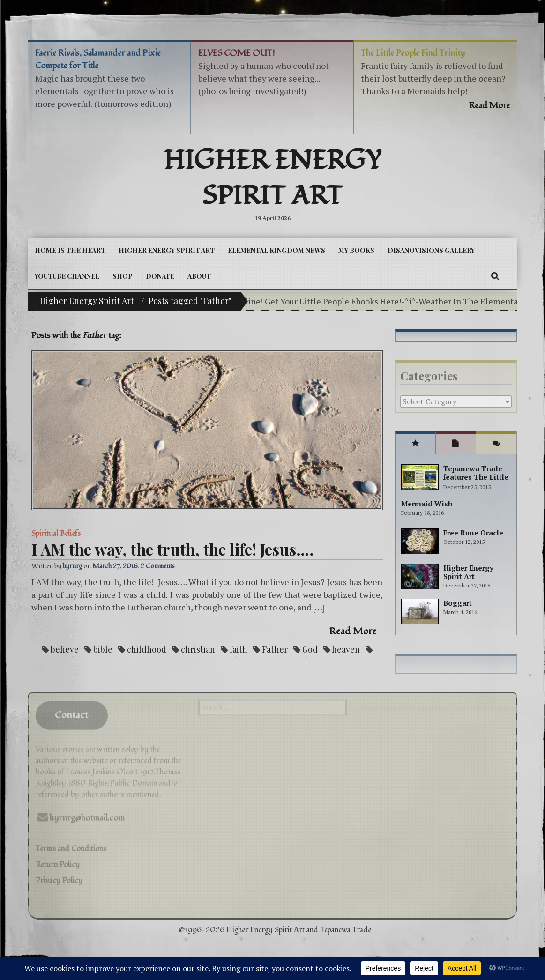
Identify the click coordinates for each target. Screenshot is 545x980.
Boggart (458, 603)
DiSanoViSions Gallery (431, 250)
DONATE (160, 276)
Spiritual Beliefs (56, 534)
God (310, 649)
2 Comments (158, 566)
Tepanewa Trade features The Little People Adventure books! (476, 481)
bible (103, 649)
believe (65, 649)
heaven (346, 649)
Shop (123, 276)
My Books (356, 250)
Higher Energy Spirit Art (272, 178)
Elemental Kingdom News (276, 250)
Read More (353, 631)
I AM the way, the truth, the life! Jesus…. (173, 549)
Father (275, 649)
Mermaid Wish (427, 504)
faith (239, 649)
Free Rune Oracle (473, 533)
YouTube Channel (67, 276)
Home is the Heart (70, 250)
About (199, 276)
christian (198, 649)
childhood (147, 649)
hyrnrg (72, 566)
